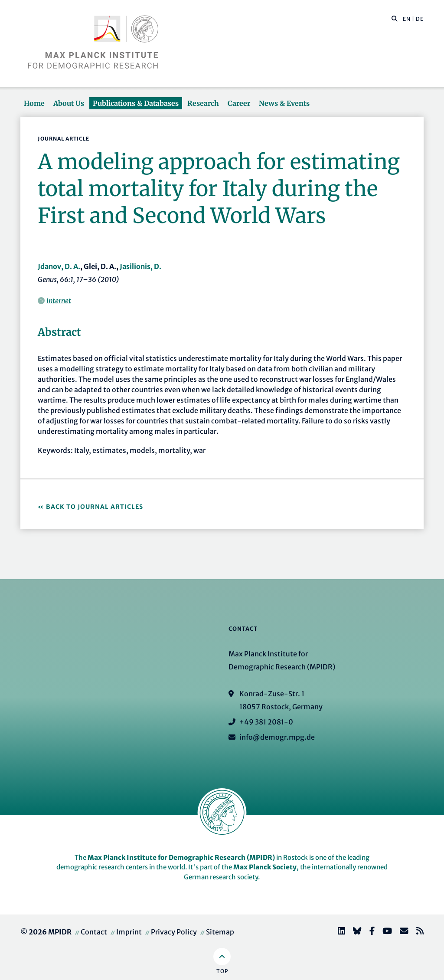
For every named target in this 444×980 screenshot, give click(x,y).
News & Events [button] (284, 103)
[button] (395, 18)
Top (222, 971)
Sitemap (220, 932)
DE (420, 19)
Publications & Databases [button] (136, 103)
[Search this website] (390, 19)
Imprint (129, 932)
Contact (94, 932)
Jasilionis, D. (140, 266)
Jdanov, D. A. (59, 266)
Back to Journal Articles (95, 507)
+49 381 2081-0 (266, 722)
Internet (59, 301)
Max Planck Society (265, 867)
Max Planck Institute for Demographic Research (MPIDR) (181, 857)
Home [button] (34, 103)
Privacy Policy (174, 932)
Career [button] (239, 103)
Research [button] (203, 103)
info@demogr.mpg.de (277, 737)
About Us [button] (69, 103)
